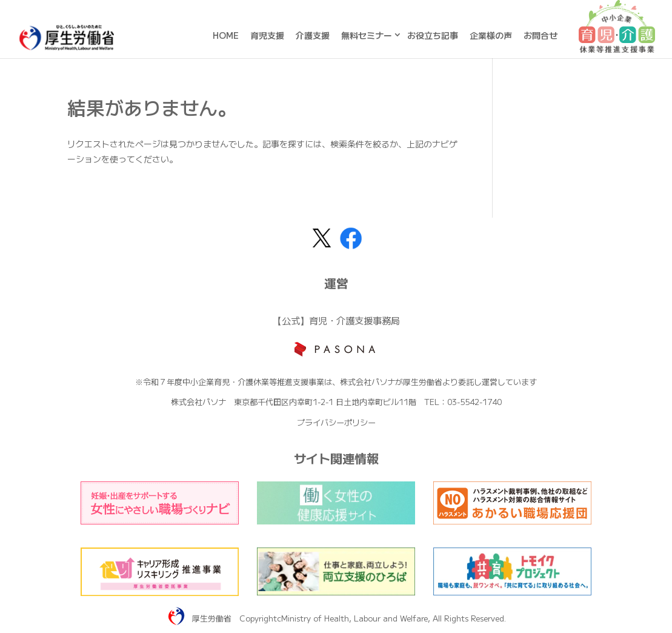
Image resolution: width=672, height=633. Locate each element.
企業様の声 (491, 35)
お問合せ (541, 35)
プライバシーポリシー (336, 422)
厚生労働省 (212, 618)
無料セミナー (367, 35)
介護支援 (313, 35)
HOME (226, 35)
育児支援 (267, 35)
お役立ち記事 (433, 35)
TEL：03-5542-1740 (463, 402)
